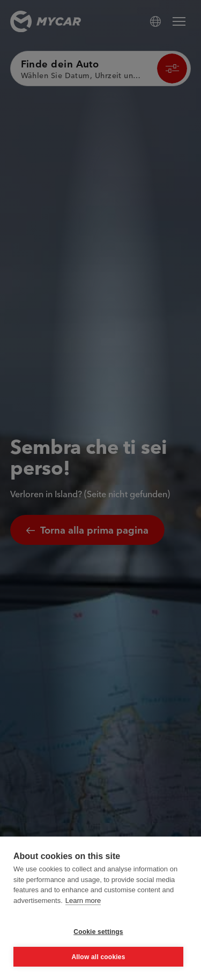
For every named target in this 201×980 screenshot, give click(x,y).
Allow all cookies (98, 957)
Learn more (83, 901)
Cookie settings (98, 932)
